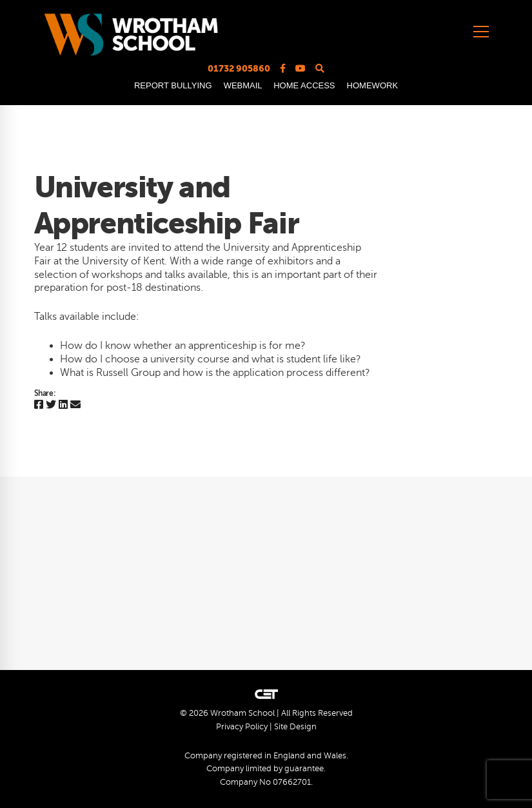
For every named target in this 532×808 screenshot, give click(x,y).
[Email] (75, 405)
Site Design (295, 727)
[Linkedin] (63, 405)
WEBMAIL (243, 85)
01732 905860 (239, 68)
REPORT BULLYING (173, 85)
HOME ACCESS (304, 85)
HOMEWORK (372, 85)
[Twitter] (51, 405)
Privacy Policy (242, 727)
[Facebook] (39, 405)
